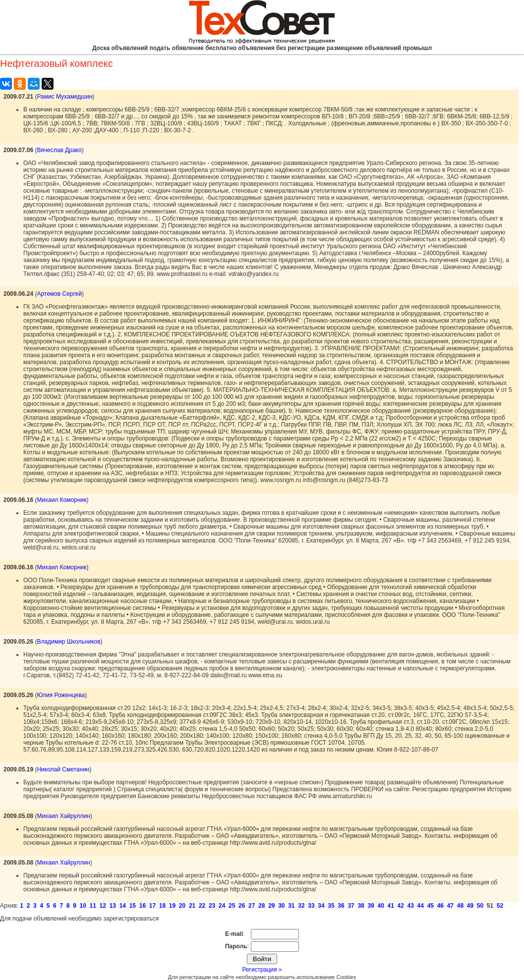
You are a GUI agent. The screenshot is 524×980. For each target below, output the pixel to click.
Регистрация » (262, 970)
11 (93, 906)
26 (242, 906)
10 (83, 906)
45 (431, 906)
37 (351, 906)
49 (470, 906)
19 (172, 906)
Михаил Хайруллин (63, 816)
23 (212, 906)
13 (113, 906)
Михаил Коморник (61, 500)
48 (460, 906)
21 (192, 906)
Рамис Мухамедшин (64, 97)
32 (301, 906)
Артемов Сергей (59, 294)
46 (440, 906)
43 (411, 906)
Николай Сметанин (63, 769)
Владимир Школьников (68, 642)
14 (123, 906)
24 (222, 906)
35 (331, 906)
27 (252, 906)
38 (361, 906)
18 (162, 906)
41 (391, 906)
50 (480, 906)
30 (281, 906)
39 (371, 906)
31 (291, 906)
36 (341, 906)
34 (321, 906)
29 (271, 906)
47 (450, 906)
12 (103, 906)
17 (152, 906)
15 (133, 906)
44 (421, 906)
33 (311, 906)
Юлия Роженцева (61, 695)
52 (500, 906)
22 (202, 906)
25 (232, 906)
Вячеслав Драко (59, 150)
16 (143, 906)
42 (401, 906)
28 (262, 906)
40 (380, 906)
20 (182, 906)
